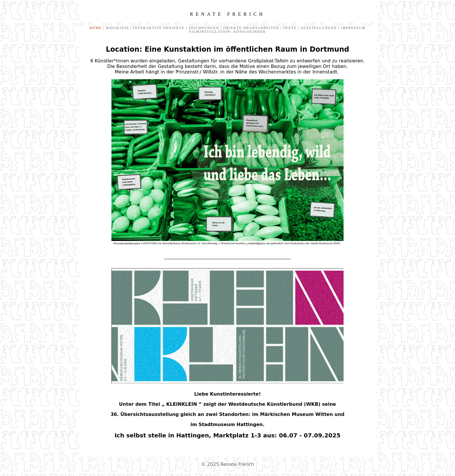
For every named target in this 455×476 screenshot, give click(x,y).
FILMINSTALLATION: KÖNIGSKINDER (228, 32)
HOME (96, 28)
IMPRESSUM (352, 28)
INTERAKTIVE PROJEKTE (159, 28)
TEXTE (289, 28)
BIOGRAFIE (118, 28)
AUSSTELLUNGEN (319, 28)
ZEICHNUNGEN (203, 28)
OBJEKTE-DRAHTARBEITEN (251, 28)
